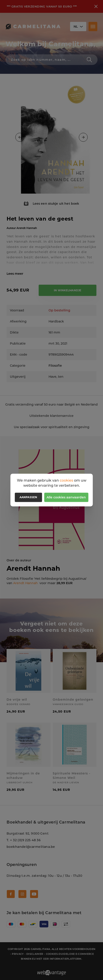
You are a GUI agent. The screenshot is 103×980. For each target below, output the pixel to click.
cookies (66, 480)
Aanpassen (28, 497)
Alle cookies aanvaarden (66, 497)
